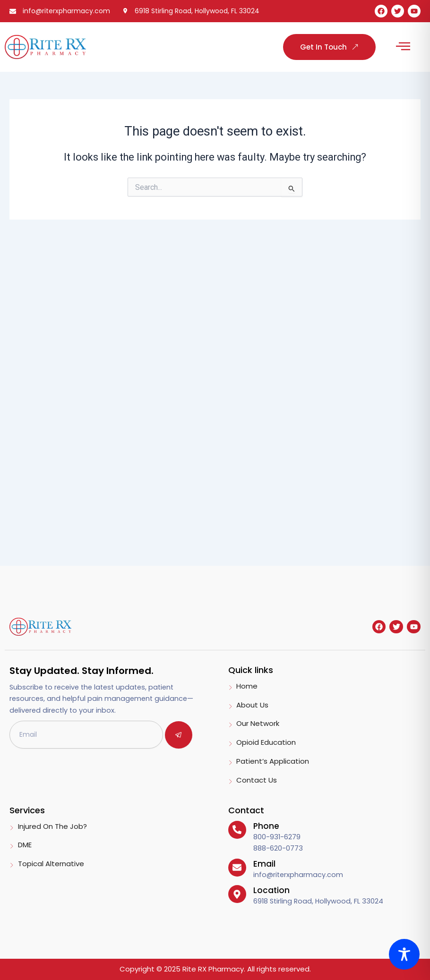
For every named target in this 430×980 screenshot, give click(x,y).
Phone (266, 826)
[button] (403, 47)
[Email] (237, 868)
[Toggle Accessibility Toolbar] (404, 954)
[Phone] (237, 830)
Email (264, 864)
